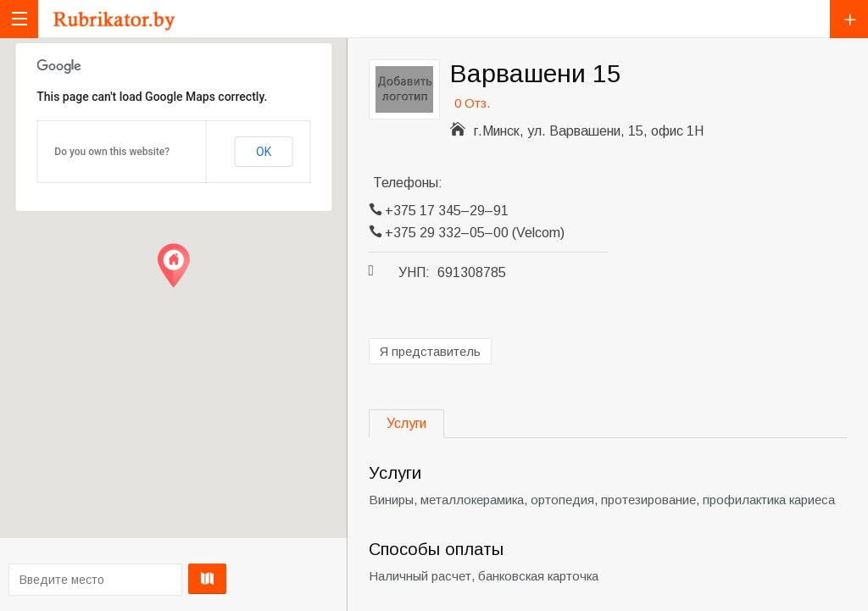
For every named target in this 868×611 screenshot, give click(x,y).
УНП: (414, 272)
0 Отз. (472, 103)
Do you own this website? (112, 152)
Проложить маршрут (171, 579)
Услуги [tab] (406, 423)
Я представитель (430, 351)
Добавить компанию (849, 19)
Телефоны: (408, 183)
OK (264, 152)
